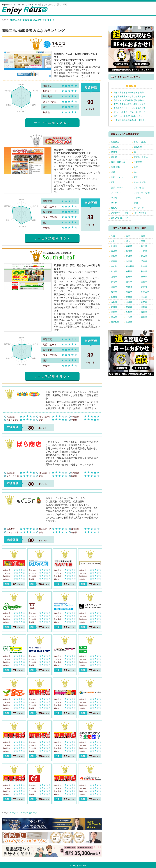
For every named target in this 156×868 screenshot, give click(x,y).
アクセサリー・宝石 (120, 213)
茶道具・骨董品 (141, 157)
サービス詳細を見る (50, 123)
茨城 (113, 236)
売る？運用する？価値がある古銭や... (130, 93)
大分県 (129, 317)
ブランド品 (139, 188)
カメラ (114, 203)
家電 (136, 177)
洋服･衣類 (115, 167)
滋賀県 (114, 287)
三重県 (144, 282)
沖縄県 (129, 322)
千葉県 (144, 261)
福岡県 (114, 312)
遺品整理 (138, 147)
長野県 (129, 277)
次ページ (33, 813)
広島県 (114, 302)
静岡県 (114, 282)
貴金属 (114, 157)
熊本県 (114, 317)
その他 (114, 198)
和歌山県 (145, 292)
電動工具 (115, 147)
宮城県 (114, 251)
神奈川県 (130, 266)
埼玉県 (129, 261)
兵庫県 (114, 292)
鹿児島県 (115, 322)
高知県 (144, 307)
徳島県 (144, 302)
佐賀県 (129, 312)
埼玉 (128, 241)
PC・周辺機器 (140, 213)
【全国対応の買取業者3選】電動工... (130, 120)
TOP (4, 20)
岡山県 (144, 297)
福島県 (114, 256)
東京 (143, 241)
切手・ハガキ (117, 188)
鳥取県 (114, 297)
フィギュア (116, 193)
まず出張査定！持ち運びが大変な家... (130, 96)
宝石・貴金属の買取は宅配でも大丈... (130, 104)
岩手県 (144, 246)
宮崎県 (144, 317)
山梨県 (114, 277)
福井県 (144, 271)
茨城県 (129, 256)
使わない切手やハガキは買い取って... (130, 112)
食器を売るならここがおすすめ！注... (130, 108)
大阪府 (144, 287)
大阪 (113, 241)
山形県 (144, 251)
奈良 (128, 236)
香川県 (114, 307)
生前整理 (138, 162)
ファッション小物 (142, 193)
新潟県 (144, 266)
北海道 (114, 246)
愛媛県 (129, 307)
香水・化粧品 (140, 142)
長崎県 (144, 312)
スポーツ (138, 198)
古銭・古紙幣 (140, 182)
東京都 (114, 266)
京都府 (129, 287)
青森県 (129, 246)
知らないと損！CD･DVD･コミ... (128, 116)
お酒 (136, 203)
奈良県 (129, 292)
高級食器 (115, 142)
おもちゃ (115, 208)
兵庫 (143, 236)
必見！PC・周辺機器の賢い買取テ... (130, 100)
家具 (113, 182)
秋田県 (129, 251)
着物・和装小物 (118, 162)
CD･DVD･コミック (119, 218)
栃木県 (144, 256)
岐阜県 (144, 277)
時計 (136, 172)
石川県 (129, 271)
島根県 (129, 297)
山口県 (129, 302)
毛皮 (136, 167)
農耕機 (114, 152)
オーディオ (139, 208)
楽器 (113, 172)
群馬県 (114, 261)
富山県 (114, 271)
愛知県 (129, 282)
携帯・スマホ (117, 177)
